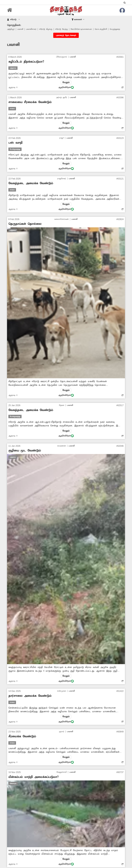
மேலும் (66, 86)
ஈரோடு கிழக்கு (47, 29)
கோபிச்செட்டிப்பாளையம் (84, 29)
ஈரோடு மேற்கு (63, 29)
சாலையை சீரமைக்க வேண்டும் (30, 106)
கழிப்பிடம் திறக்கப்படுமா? (26, 65)
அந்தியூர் (11, 29)
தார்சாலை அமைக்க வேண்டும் (30, 701)
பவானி (21, 29)
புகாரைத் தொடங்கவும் (66, 39)
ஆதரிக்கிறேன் (66, 91)
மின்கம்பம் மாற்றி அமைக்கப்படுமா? (33, 782)
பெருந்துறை (13, 33)
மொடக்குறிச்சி (104, 29)
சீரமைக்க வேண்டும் (22, 742)
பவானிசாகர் (32, 29)
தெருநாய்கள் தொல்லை (25, 228)
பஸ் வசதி (15, 147)
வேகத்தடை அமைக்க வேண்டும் (31, 188)
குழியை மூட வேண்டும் (25, 456)
